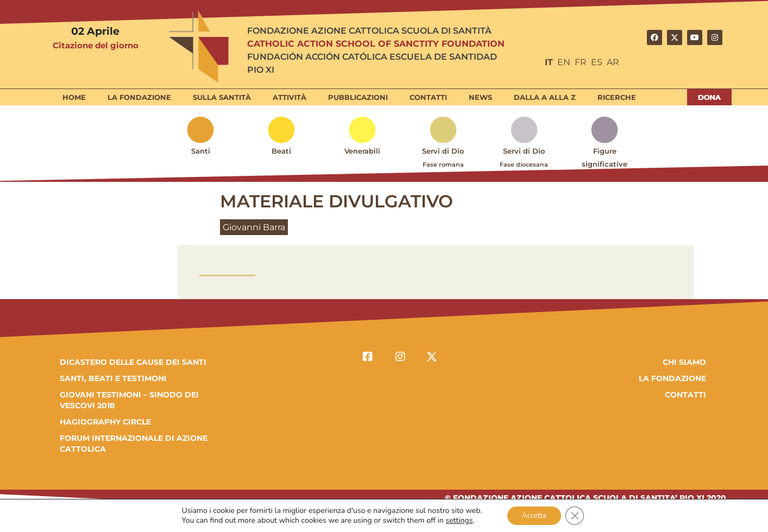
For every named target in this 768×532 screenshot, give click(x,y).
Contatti (428, 97)
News (480, 97)
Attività (289, 97)
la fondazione (672, 378)
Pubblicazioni (358, 97)
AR (613, 62)
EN (564, 62)
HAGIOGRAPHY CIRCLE (105, 422)
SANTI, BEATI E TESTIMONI (113, 378)
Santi (201, 151)
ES (597, 62)
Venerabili (362, 151)
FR (581, 62)
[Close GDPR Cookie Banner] (577, 515)
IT (549, 62)
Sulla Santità (222, 97)
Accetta (534, 515)
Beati (281, 151)
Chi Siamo (684, 362)
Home (74, 97)
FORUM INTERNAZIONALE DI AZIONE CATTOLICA (134, 444)
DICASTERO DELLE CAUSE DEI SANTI (133, 362)
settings (457, 520)
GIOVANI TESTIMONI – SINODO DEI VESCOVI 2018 (129, 400)
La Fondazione (139, 97)
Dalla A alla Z (545, 97)
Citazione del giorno (96, 45)
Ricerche (617, 97)
